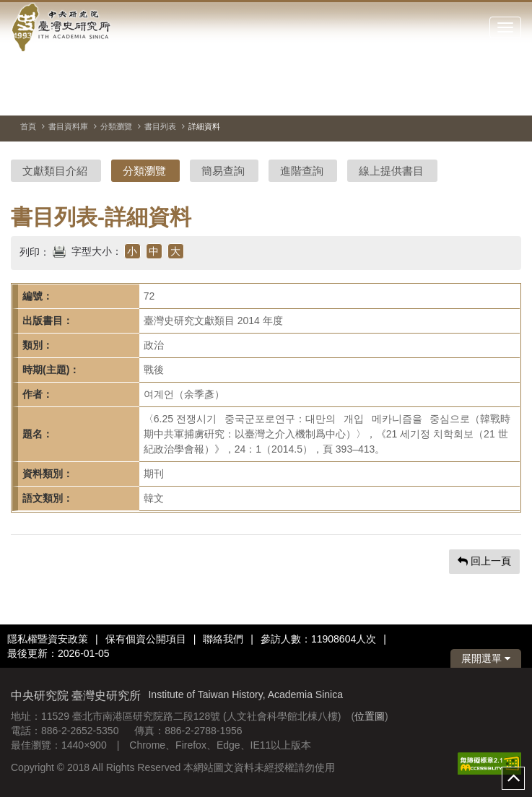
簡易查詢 (223, 171)
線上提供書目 (391, 171)
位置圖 (370, 716)
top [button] (513, 778)
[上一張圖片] (484, 97)
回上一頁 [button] (484, 561)
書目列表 (160, 126)
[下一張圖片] (510, 97)
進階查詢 (302, 171)
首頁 (28, 126)
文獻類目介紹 (55, 171)
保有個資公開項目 (146, 639)
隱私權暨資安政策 (48, 639)
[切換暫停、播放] (458, 97)
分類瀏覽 (116, 126)
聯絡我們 (223, 639)
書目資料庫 (68, 126)
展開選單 (486, 658)
